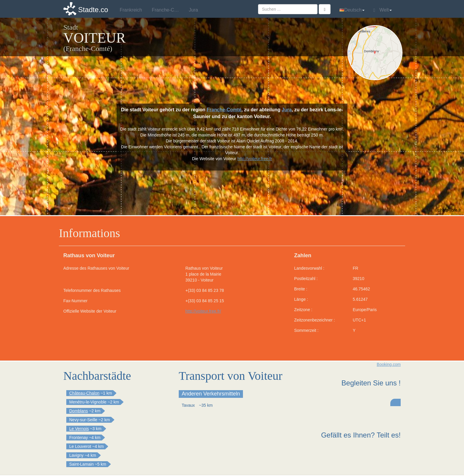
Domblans (79, 411)
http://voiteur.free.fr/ (203, 311)
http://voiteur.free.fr (255, 159)
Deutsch (352, 10)
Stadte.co (93, 10)
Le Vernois (79, 429)
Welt (383, 10)
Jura (287, 110)
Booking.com (389, 364)
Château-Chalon (84, 393)
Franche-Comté (224, 110)
